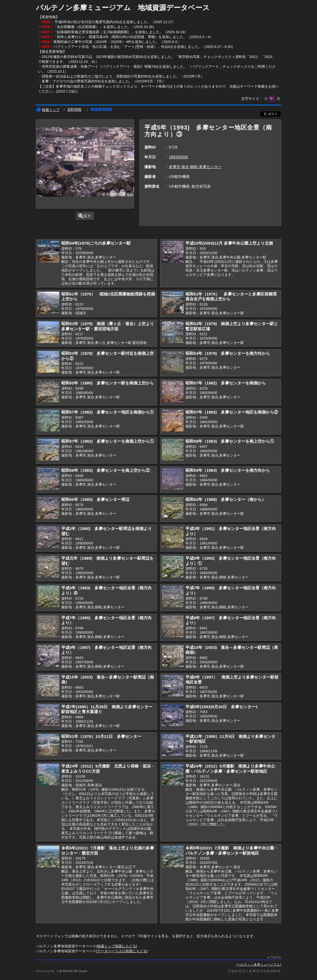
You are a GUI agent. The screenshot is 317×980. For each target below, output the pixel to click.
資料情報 (74, 110)
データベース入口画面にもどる (122, 951)
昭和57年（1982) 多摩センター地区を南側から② (232, 412)
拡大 (85, 216)
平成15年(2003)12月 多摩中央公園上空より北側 (229, 243)
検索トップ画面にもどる (117, 946)
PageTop (276, 957)
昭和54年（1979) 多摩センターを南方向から (228, 353)
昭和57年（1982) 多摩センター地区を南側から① (108, 412)
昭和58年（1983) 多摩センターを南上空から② (106, 470)
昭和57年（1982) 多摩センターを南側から (226, 383)
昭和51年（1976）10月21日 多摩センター (101, 736)
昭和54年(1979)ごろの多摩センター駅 (96, 243)
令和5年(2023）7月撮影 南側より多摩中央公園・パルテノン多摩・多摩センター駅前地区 (232, 850)
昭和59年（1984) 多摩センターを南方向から (228, 470)
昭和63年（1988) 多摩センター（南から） (226, 499)
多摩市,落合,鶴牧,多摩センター (195, 167)
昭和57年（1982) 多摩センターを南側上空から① (108, 441)
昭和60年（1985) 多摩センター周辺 (95, 499)
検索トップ (48, 110)
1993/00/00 (178, 157)
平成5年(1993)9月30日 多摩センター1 (222, 707)
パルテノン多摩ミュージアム (259, 964)
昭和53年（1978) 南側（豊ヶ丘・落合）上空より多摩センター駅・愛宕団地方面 (108, 326)
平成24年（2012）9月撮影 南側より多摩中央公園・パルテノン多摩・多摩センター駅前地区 (230, 769)
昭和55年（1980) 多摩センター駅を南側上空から (108, 383)
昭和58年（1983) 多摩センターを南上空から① (230, 441)
